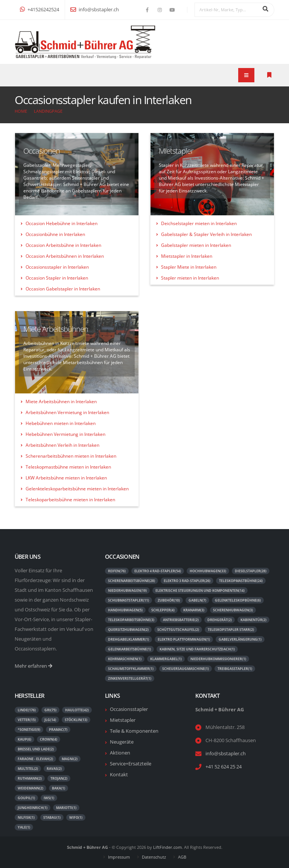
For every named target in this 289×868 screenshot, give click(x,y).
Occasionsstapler (129, 709)
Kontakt (119, 775)
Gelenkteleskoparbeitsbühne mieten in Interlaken (77, 489)
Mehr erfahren (33, 666)
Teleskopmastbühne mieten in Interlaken (68, 467)
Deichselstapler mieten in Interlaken (199, 223)
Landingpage (48, 111)
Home (21, 111)
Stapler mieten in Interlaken (190, 278)
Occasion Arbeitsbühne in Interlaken (63, 245)
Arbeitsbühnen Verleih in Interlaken (62, 445)
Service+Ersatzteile (131, 764)
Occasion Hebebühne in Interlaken (62, 223)
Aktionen (120, 753)
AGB (182, 857)
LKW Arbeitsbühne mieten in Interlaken (66, 478)
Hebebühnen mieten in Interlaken (61, 423)
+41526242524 (40, 10)
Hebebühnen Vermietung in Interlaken (65, 434)
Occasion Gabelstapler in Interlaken (63, 289)
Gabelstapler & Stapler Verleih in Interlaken (206, 234)
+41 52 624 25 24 (224, 767)
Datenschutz (154, 857)
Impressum (119, 857)
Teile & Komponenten (134, 731)
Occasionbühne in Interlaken (55, 234)
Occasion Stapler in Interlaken (57, 278)
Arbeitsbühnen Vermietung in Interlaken (67, 412)
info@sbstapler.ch (95, 10)
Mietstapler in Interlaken (187, 256)
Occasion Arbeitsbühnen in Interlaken (65, 256)
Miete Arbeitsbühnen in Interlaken (61, 401)
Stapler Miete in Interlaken (189, 267)
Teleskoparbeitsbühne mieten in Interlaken (70, 500)
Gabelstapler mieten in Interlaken (196, 245)
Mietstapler (123, 720)
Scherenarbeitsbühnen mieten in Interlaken (71, 456)
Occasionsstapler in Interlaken (57, 267)
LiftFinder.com (167, 847)
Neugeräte (122, 742)
